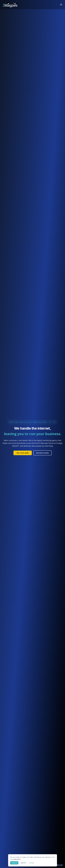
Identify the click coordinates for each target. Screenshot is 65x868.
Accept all (14, 863)
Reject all (23, 863)
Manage (32, 863)
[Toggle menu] (61, 5)
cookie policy (17, 859)
